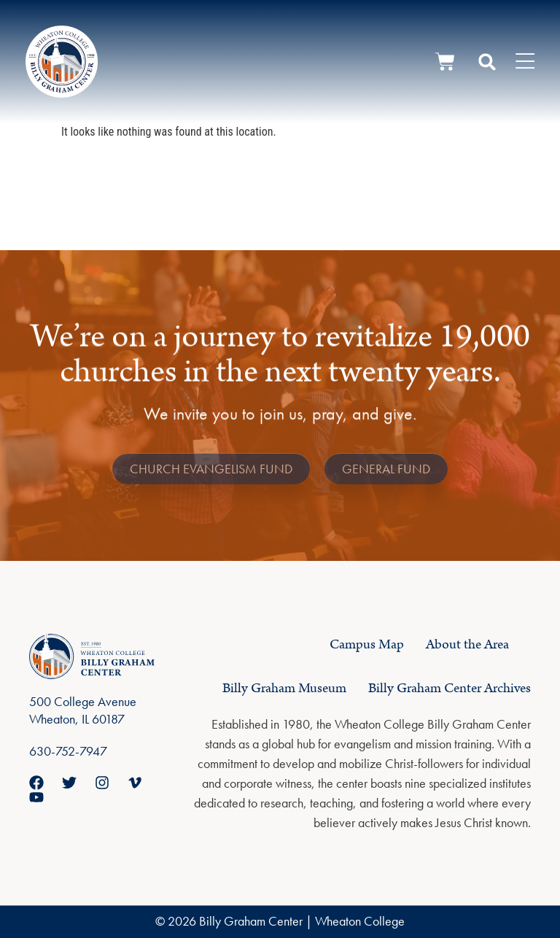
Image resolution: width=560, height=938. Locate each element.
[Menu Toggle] (525, 62)
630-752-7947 (68, 751)
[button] (487, 62)
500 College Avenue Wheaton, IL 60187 (83, 710)
